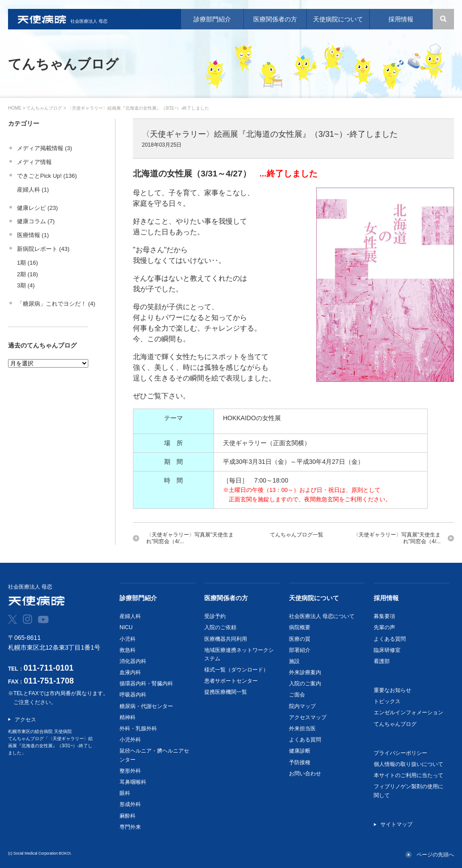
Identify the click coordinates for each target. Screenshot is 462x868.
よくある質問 (305, 740)
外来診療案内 (305, 672)
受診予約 (215, 616)
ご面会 (297, 695)
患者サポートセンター (231, 681)
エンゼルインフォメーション (408, 712)
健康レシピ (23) (37, 208)
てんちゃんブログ (44, 108)
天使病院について (314, 598)
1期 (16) (27, 263)
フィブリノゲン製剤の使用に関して (408, 791)
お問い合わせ (305, 774)
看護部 (382, 661)
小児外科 (130, 740)
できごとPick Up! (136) (47, 176)
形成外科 (130, 804)
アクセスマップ (308, 717)
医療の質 (300, 639)
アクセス (25, 720)
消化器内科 (133, 661)
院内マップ (302, 706)
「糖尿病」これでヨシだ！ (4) (56, 304)
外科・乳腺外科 (138, 729)
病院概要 (300, 627)
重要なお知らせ (392, 690)
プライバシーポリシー (400, 753)
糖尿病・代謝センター (146, 706)
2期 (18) (27, 274)
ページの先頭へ (435, 855)
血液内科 (130, 672)
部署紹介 (300, 650)
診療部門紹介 (138, 598)
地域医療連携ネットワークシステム (239, 654)
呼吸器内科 (133, 695)
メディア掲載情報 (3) (45, 148)
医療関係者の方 (226, 598)
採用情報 (386, 598)
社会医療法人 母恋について (322, 616)
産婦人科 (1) (33, 190)
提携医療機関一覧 (226, 692)
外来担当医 (302, 729)
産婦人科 (130, 616)
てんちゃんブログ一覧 (297, 535)
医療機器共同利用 (226, 639)
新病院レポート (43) (43, 249)
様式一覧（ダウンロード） (236, 670)
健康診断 (300, 751)
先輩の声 (384, 627)
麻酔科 (128, 816)
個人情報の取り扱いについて (408, 764)
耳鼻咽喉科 (133, 782)
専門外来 (130, 827)
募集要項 (384, 616)
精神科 (128, 717)
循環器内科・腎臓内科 (146, 684)
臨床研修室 (387, 650)
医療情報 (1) (33, 235)
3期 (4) (26, 285)
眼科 (125, 793)
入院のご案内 (305, 684)
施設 (294, 661)
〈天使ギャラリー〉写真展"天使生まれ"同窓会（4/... (190, 538)
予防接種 (300, 762)
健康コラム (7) (36, 221)
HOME (15, 108)
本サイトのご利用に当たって (408, 775)
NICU (126, 627)
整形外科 (130, 771)
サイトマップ (396, 824)
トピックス (387, 701)
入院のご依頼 (220, 627)
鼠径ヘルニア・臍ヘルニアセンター (154, 755)
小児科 (128, 639)
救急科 (128, 650)
